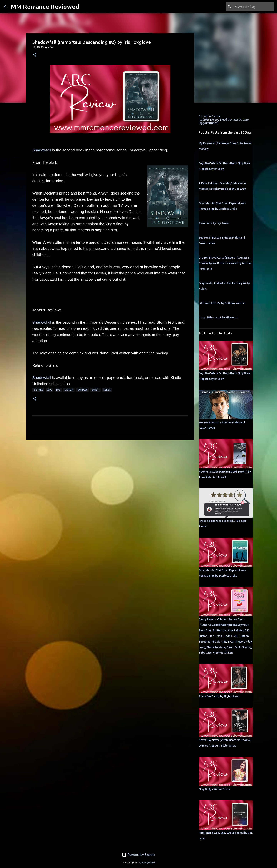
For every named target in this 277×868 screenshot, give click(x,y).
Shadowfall (42, 150)
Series (107, 390)
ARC (50, 390)
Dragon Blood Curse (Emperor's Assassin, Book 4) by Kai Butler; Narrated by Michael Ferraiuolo (225, 263)
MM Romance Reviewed (45, 7)
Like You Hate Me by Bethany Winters (222, 303)
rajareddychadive (147, 863)
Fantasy (82, 390)
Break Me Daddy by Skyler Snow (219, 696)
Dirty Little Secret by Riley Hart (218, 318)
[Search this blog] (254, 7)
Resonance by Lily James (214, 223)
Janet (95, 390)
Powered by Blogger (139, 855)
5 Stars (38, 390)
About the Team (209, 116)
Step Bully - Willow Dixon (214, 789)
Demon (69, 390)
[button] (35, 55)
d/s (58, 390)
